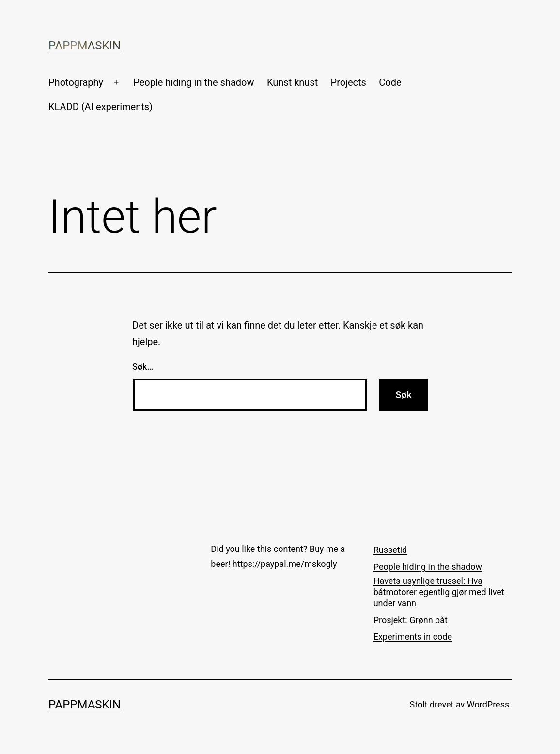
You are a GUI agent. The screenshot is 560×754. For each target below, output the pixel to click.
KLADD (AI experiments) (101, 107)
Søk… (143, 367)
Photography (76, 82)
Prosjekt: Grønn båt (411, 620)
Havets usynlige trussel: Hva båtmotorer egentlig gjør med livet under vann (439, 592)
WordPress (488, 704)
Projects (349, 82)
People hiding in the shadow (194, 82)
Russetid (390, 550)
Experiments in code (413, 636)
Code (390, 82)
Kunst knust (292, 82)
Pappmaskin (85, 46)
